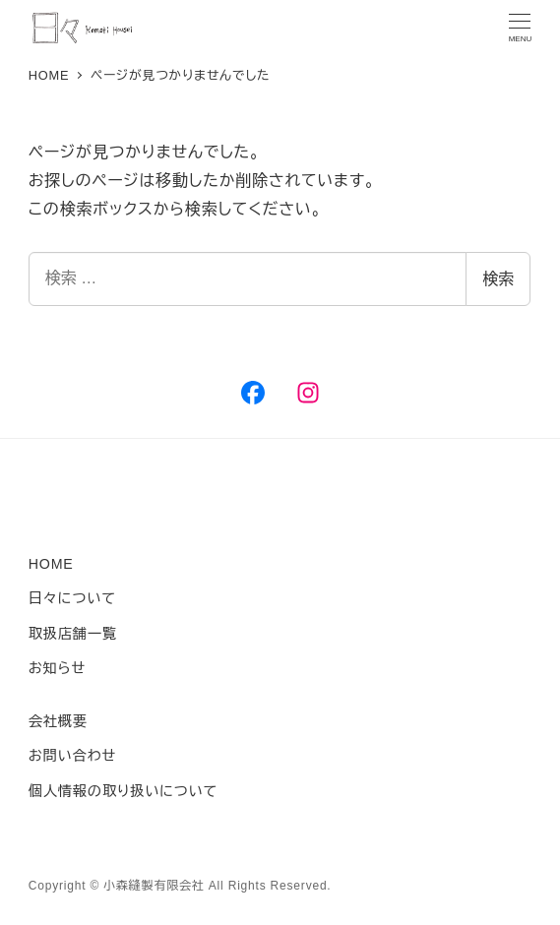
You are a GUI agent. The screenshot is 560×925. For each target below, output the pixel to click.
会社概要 (58, 721)
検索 (498, 279)
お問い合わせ (72, 756)
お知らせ (57, 668)
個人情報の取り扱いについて (123, 791)
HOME (51, 564)
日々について (72, 598)
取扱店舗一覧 (73, 634)
